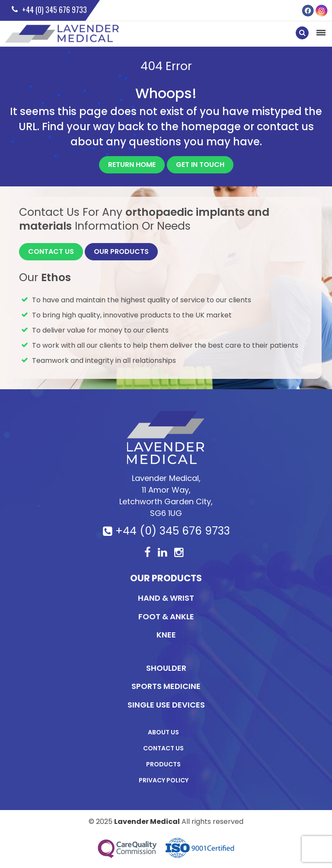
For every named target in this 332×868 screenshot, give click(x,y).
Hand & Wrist (166, 598)
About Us (163, 732)
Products (163, 764)
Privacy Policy (164, 780)
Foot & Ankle (166, 617)
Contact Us (51, 251)
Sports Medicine (166, 686)
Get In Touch (200, 165)
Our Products (121, 251)
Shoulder (166, 668)
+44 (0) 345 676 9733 (173, 531)
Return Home (132, 165)
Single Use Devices (166, 705)
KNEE (166, 635)
